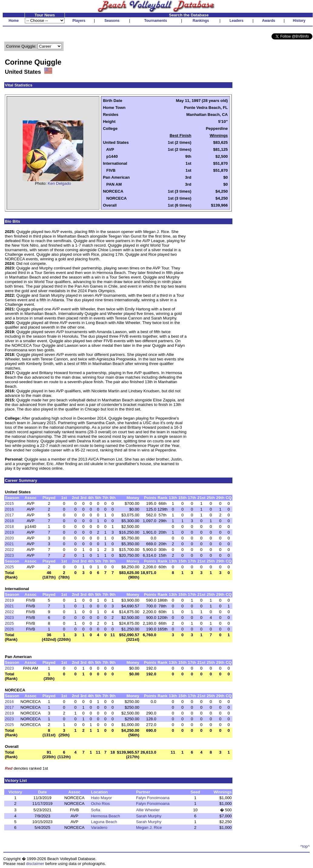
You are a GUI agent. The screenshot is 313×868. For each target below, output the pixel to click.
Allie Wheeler (148, 810)
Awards (269, 21)
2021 (9, 544)
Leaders (236, 21)
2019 (9, 532)
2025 (9, 567)
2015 (9, 503)
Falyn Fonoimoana (153, 798)
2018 (9, 521)
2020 (9, 538)
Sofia (95, 810)
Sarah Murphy (149, 816)
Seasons (112, 21)
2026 (9, 629)
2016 (9, 509)
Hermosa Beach (105, 816)
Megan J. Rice (149, 827)
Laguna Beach (104, 822)
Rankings (201, 21)
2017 (9, 515)
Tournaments (156, 21)
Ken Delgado (59, 183)
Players (79, 21)
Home (13, 21)
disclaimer (35, 864)
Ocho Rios (100, 804)
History (299, 21)
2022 (9, 550)
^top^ (305, 846)
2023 (9, 555)
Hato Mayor (101, 798)
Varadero (99, 827)
